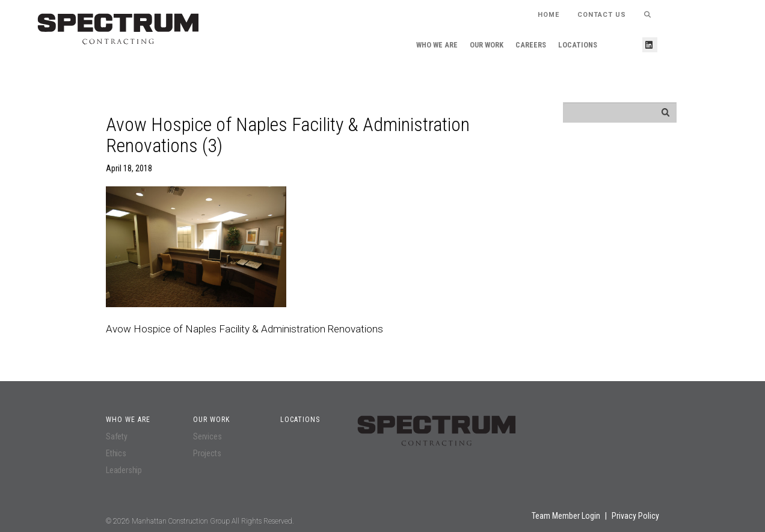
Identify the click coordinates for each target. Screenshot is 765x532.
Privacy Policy (635, 516)
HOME (548, 15)
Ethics (116, 453)
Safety (117, 436)
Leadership (124, 470)
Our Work (487, 45)
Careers (531, 45)
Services (207, 436)
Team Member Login (566, 516)
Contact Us (602, 15)
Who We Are (437, 45)
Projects (207, 453)
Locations (578, 45)
